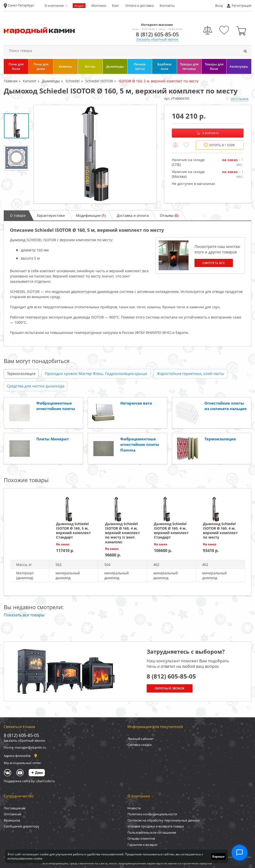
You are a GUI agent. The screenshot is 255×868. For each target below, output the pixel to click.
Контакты (167, 5)
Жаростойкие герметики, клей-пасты (191, 373)
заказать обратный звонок (25, 740)
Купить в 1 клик (219, 145)
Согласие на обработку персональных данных (164, 820)
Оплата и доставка (139, 5)
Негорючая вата (136, 403)
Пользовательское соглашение (152, 832)
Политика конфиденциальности (152, 814)
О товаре (18, 215)
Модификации (91, 215)
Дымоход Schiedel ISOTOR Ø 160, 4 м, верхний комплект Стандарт (171, 531)
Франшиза (12, 820)
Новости (134, 808)
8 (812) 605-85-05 (157, 34)
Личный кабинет (141, 739)
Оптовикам (13, 814)
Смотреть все (214, 263)
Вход (219, 5)
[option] (95, 154)
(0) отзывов (240, 99)
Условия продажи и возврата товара (156, 826)
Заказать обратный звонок (157, 39)
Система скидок (140, 745)
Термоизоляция (21, 373)
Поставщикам (15, 808)
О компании (54, 5)
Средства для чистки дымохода (36, 386)
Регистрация (241, 5)
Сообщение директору (22, 826)
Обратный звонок (170, 688)
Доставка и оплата (133, 215)
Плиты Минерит (53, 439)
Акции (79, 5)
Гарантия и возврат (143, 845)
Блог (116, 5)
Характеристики (51, 215)
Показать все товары (24, 615)
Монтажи (99, 5)
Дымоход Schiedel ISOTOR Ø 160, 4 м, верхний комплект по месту (220, 531)
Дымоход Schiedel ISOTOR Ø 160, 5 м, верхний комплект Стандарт (73, 531)
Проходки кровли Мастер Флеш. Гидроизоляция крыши (96, 373)
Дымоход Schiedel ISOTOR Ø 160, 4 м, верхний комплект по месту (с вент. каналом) (123, 533)
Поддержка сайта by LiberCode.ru (29, 781)
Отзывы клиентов (141, 838)
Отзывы (169, 215)
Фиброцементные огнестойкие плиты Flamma (140, 444)
